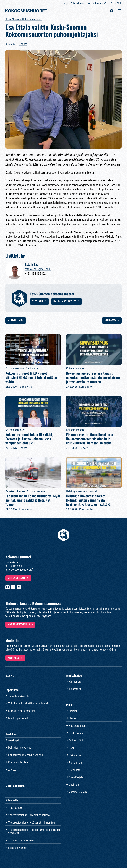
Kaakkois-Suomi (78, 726)
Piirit (69, 705)
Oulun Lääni (76, 740)
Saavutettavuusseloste (21, 841)
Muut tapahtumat (18, 718)
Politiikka (11, 734)
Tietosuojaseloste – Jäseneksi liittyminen (32, 823)
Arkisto (12, 770)
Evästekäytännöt (18, 848)
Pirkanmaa (75, 755)
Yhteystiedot (78, 3)
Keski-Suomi (76, 733)
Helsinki (74, 711)
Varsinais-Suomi (78, 792)
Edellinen (17, 320)
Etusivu (10, 676)
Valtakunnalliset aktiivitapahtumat (28, 703)
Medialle (14, 658)
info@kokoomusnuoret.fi (19, 570)
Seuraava (110, 320)
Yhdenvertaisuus (19, 624)
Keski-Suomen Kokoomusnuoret (24, 19)
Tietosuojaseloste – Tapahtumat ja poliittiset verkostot (34, 831)
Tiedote (23, 44)
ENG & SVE (116, 3)
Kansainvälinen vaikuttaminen (26, 755)
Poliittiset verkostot (20, 748)
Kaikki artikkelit (65, 301)
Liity (65, 3)
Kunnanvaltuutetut (19, 762)
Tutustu (38, 301)
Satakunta (75, 770)
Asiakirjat (14, 740)
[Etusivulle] (26, 11)
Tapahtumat (12, 690)
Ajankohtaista (74, 676)
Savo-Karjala (76, 777)
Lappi (72, 748)
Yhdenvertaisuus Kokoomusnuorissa (29, 815)
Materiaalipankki (15, 786)
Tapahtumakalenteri (20, 696)
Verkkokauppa (96, 3)
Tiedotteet (75, 689)
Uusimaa (74, 785)
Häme (72, 718)
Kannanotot (76, 682)
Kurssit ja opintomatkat (22, 711)
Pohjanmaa (75, 763)
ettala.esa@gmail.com (38, 269)
